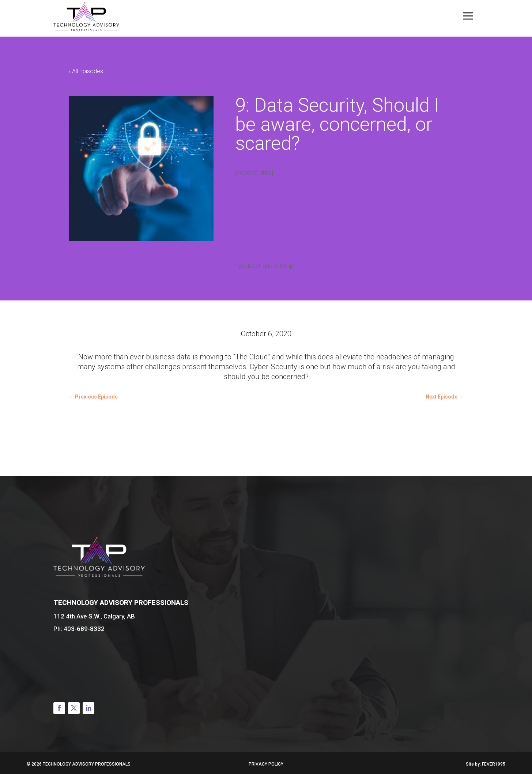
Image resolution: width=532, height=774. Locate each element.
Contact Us (99, 659)
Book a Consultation (449, 631)
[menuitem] (468, 17)
